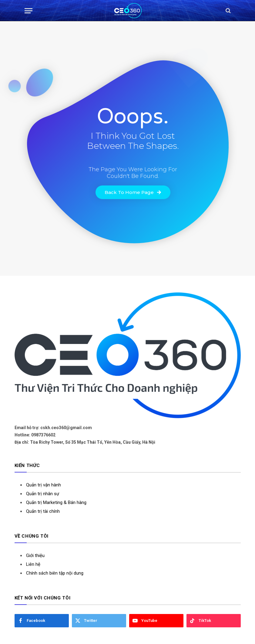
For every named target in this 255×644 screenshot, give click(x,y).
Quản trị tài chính (43, 511)
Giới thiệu (35, 556)
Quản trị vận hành (44, 485)
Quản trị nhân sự (43, 494)
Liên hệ (33, 564)
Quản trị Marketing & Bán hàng (56, 502)
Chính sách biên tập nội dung (55, 573)
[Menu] (29, 11)
